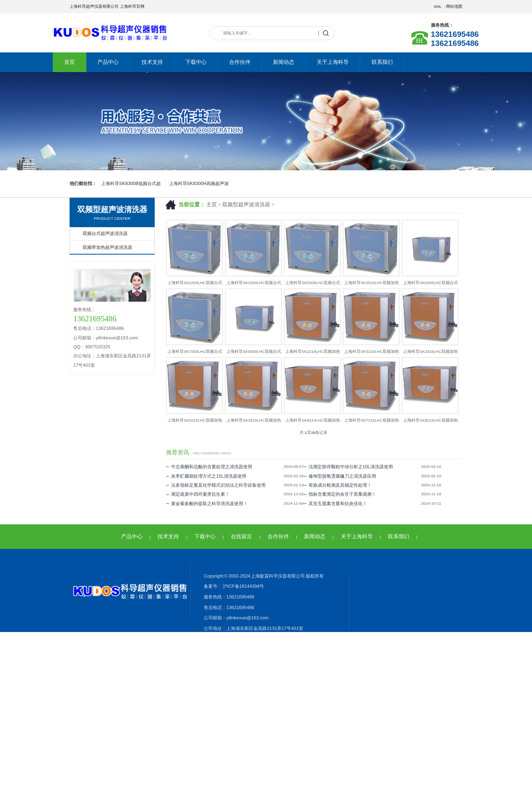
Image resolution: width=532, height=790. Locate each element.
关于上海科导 (333, 62)
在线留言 (241, 536)
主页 (212, 205)
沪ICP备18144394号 (243, 586)
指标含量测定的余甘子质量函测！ (340, 494)
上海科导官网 (132, 6)
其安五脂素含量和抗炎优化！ (335, 503)
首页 (70, 62)
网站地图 (454, 6)
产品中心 (108, 62)
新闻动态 (284, 62)
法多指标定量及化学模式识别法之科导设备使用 (216, 485)
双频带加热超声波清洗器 (107, 247)
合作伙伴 (240, 62)
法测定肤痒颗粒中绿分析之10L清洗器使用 (348, 467)
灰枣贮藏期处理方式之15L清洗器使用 (206, 476)
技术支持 (152, 62)
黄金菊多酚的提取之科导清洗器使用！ (207, 503)
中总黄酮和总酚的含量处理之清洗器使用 (209, 467)
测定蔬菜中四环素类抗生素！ (198, 494)
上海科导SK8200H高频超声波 (199, 183)
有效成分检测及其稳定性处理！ (338, 485)
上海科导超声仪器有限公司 (94, 6)
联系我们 (382, 62)
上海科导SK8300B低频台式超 (131, 183)
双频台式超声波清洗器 (105, 233)
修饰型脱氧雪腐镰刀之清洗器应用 (340, 476)
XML (437, 6)
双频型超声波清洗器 (246, 205)
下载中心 (196, 62)
